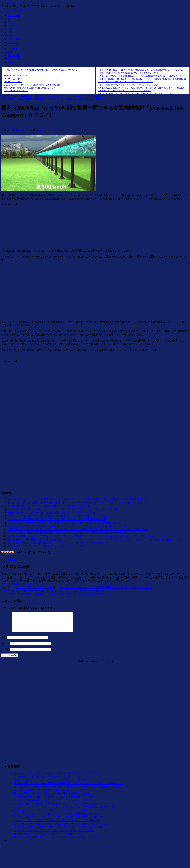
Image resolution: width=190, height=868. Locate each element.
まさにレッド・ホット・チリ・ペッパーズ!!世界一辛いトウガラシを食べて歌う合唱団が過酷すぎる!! (72, 791)
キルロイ (42, 130)
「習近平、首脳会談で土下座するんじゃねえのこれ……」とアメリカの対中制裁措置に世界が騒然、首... (143, 79)
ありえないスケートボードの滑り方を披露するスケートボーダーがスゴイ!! (57, 801)
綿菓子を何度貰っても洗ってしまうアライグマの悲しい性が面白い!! (53, 784)
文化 (10, 22)
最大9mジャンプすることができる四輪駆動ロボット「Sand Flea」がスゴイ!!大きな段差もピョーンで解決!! (69, 526)
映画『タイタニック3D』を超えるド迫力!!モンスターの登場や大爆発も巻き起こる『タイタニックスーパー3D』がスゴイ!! (78, 529)
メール (5, 647)
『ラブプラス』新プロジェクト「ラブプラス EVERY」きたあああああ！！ (130, 85)
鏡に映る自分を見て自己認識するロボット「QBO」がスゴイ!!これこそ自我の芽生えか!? (58, 543)
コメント (6, 635)
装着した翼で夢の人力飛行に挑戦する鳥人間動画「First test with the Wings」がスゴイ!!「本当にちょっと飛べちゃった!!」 (77, 503)
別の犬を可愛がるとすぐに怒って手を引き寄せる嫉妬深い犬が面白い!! (55, 797)
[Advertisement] (25, 226)
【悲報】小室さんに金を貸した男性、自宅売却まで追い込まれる (126, 82)
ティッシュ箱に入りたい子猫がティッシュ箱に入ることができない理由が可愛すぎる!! (64, 811)
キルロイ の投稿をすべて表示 (20, 584)
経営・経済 (14, 19)
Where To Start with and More (15, 76)
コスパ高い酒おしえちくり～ (16, 91)
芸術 (10, 52)
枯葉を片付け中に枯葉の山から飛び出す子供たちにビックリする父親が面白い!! (60, 831)
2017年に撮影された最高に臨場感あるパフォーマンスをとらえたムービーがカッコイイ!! (65, 807)
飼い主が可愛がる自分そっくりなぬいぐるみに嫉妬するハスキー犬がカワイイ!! (60, 841)
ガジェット (14, 49)
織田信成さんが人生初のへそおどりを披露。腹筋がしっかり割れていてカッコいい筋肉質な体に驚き (141, 88)
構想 (127, 587)
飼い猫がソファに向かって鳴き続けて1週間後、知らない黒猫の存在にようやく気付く (40, 70)
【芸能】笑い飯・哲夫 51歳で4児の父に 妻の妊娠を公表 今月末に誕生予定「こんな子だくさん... (141, 70)
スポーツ (13, 26)
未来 (121, 587)
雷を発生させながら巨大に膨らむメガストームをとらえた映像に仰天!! (55, 804)
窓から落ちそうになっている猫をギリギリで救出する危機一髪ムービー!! (56, 817)
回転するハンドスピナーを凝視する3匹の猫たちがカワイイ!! (49, 794)
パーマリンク (145, 587)
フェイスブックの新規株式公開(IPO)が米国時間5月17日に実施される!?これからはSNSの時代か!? (57, 99)
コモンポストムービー (14, 3)
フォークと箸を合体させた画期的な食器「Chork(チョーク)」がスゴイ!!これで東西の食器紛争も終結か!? (67, 533)
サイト (5, 653)
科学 (10, 36)
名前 (4, 641)
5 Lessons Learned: (11, 73)
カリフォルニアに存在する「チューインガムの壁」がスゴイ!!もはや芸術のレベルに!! (57, 519)
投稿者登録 (14, 59)
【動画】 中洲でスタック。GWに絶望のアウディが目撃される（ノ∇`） (128, 73)
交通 (102, 587)
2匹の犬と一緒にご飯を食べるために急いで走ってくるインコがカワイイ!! (57, 824)
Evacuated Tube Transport (73, 587)
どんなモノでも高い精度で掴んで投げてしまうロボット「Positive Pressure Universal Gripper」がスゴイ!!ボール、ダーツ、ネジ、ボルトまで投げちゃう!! (94, 540)
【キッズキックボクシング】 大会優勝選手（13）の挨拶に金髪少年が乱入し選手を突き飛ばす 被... (140, 76)
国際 (10, 29)
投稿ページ (14, 62)
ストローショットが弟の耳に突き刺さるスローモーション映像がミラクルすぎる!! (61, 828)
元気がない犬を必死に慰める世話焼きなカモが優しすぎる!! (29, 88)
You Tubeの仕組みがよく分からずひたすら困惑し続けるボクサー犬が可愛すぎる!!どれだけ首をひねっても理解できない (76, 499)
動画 (108, 587)
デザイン (13, 42)
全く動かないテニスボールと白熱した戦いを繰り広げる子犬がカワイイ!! (35, 85)
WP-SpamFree (107, 665)
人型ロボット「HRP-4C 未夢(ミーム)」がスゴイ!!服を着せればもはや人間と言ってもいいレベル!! (64, 509)
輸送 (134, 587)
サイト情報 (14, 55)
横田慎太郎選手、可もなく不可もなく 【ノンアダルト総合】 (125, 91)
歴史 (10, 32)
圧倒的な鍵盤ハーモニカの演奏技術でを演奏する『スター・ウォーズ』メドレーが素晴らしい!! (69, 787)
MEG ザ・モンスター (13, 79)
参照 (4, 356)
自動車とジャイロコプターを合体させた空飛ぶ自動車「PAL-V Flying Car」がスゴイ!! (56, 513)
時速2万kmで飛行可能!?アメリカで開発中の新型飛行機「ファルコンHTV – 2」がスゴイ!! (59, 516)
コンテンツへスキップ (14, 10)
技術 (115, 587)
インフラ (93, 587)
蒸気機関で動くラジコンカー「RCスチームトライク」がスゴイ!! (45, 546)
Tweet (13, 127)
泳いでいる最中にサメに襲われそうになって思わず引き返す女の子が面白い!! (58, 821)
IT (9, 46)
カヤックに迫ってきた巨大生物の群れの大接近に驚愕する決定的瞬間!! (55, 834)
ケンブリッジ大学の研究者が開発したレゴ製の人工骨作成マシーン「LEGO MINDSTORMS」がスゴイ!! (67, 523)
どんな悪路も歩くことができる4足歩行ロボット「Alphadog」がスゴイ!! (49, 506)
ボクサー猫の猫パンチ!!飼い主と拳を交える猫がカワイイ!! (48, 838)
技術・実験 (14, 39)
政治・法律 (14, 15)
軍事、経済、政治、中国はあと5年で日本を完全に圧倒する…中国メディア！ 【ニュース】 (138, 94)
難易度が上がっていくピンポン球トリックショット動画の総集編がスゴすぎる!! (60, 814)
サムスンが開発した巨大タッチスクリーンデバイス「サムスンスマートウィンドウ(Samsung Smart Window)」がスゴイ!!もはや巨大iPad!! (85, 536)
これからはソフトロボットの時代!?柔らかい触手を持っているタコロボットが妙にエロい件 (53, 96)
